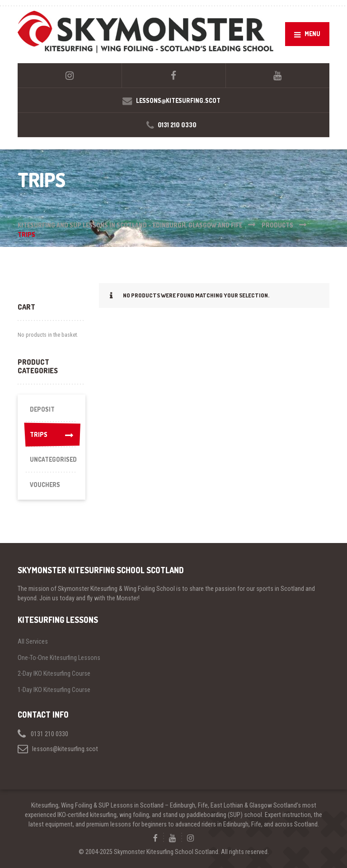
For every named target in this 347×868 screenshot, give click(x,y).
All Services (33, 641)
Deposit (42, 409)
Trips (52, 434)
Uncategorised (53, 459)
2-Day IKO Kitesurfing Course (54, 673)
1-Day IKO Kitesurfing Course (54, 690)
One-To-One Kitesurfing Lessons (59, 658)
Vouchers (45, 485)
